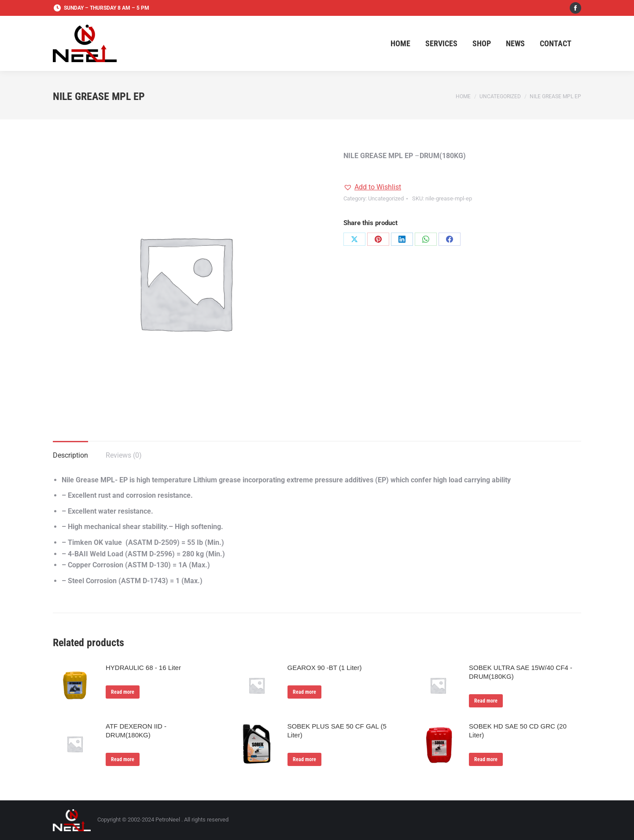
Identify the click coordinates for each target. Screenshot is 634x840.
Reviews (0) (124, 455)
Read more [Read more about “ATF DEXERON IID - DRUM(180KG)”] (123, 759)
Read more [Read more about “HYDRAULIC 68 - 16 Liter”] (123, 692)
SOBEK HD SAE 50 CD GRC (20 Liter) (518, 731)
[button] (372, 187)
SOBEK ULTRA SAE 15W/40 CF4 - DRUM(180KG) (521, 672)
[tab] (70, 451)
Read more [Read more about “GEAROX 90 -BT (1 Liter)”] (304, 692)
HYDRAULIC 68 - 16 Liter (143, 668)
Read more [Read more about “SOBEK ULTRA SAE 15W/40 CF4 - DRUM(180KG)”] (486, 701)
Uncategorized (386, 198)
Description (70, 455)
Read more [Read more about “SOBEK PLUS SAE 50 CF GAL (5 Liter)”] (304, 759)
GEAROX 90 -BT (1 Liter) (325, 668)
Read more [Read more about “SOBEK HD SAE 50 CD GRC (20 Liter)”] (486, 759)
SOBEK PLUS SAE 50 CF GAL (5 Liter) (337, 731)
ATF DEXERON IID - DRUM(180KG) (136, 731)
